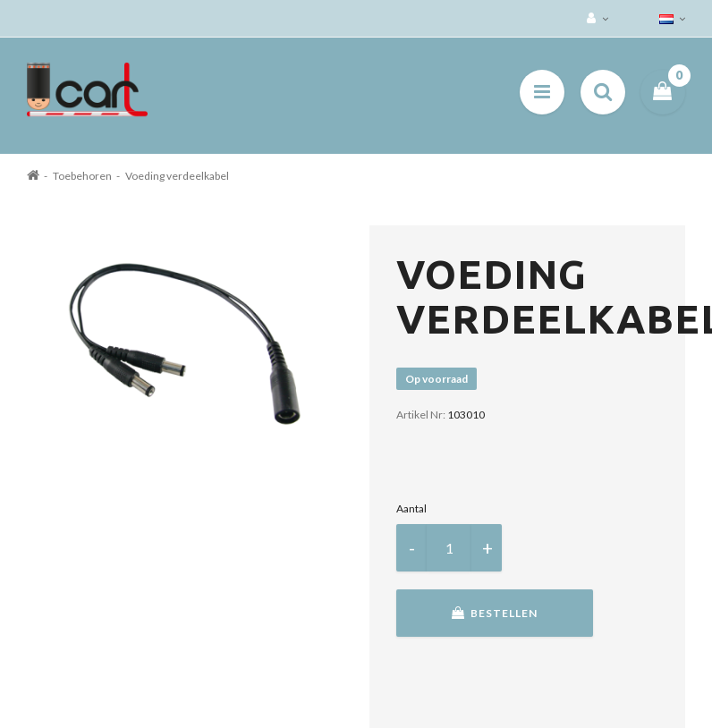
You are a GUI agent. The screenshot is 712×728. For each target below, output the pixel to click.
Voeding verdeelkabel (177, 176)
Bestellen (495, 613)
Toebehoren (82, 176)
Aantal (411, 508)
